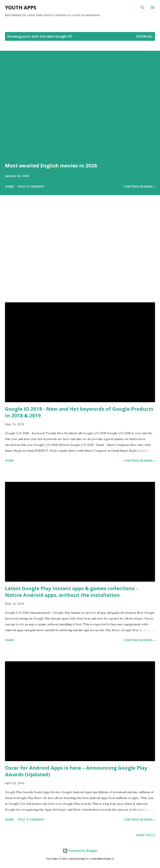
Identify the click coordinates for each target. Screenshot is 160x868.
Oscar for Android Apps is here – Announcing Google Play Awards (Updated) (76, 771)
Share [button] (10, 186)
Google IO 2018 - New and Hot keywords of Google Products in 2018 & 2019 (79, 412)
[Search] (142, 7)
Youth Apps (21, 7)
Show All (145, 36)
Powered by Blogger (80, 851)
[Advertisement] (80, 255)
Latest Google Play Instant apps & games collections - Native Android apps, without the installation (71, 592)
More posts (146, 835)
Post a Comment (31, 186)
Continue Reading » (139, 186)
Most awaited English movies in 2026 (51, 165)
